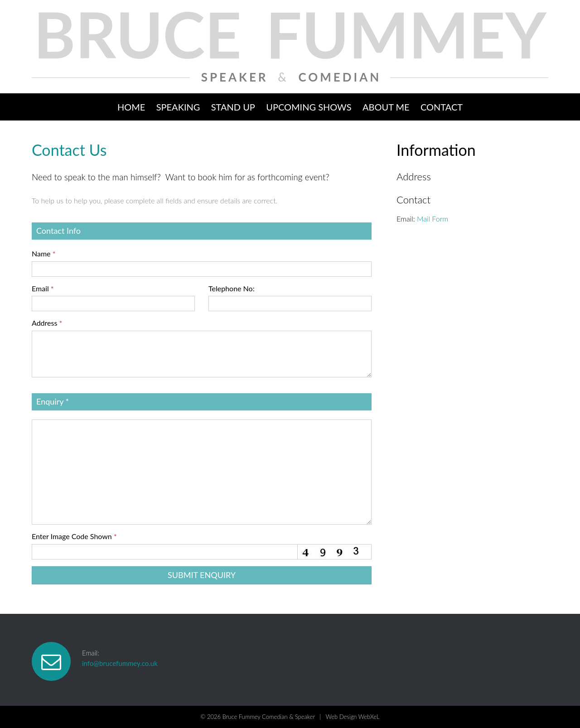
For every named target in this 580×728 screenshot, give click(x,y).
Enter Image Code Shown (74, 536)
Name (43, 253)
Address (47, 323)
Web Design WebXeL (353, 717)
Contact (442, 107)
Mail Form (433, 219)
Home (131, 107)
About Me (386, 107)
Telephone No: (232, 288)
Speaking (178, 107)
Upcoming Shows (309, 107)
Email (43, 288)
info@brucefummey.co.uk (120, 663)
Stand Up (233, 107)
